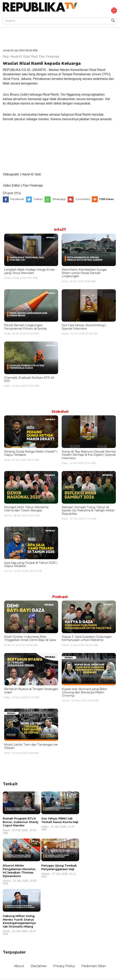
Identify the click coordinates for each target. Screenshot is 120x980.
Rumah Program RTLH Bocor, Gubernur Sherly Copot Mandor (22, 826)
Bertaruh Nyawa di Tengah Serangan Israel (31, 691)
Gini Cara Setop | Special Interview (84, 327)
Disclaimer (38, 966)
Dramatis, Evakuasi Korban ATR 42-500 (30, 379)
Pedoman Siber (94, 966)
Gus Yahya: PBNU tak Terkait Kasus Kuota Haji (60, 824)
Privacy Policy (64, 966)
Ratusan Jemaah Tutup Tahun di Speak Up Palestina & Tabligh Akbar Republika (88, 511)
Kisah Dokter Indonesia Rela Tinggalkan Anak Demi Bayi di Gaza (30, 638)
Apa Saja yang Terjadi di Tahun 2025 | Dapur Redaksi (31, 564)
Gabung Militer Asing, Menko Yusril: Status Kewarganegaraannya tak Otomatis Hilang (22, 925)
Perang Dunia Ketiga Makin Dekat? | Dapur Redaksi (31, 453)
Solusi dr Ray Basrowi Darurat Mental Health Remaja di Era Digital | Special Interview (89, 455)
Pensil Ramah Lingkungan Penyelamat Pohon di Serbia (25, 327)
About (19, 966)
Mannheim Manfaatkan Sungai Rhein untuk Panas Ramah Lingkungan (84, 273)
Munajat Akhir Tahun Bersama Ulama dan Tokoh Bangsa (26, 509)
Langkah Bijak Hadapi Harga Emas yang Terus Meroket (29, 271)
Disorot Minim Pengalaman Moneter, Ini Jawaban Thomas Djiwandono (22, 875)
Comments (83, 199)
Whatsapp (59, 199)
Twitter (38, 199)
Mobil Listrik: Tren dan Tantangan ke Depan (31, 746)
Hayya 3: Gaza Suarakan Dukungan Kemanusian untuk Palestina (87, 638)
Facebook (17, 199)
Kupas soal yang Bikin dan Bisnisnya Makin (84, 692)
